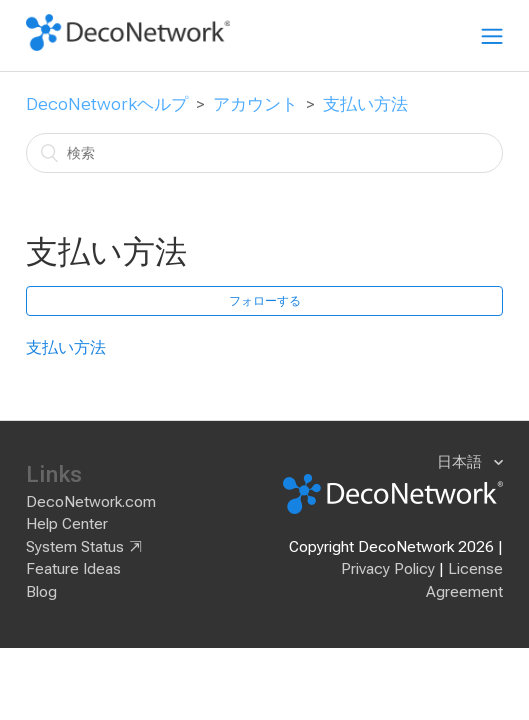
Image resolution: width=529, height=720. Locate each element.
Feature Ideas (73, 569)
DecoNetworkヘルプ (107, 104)
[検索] (264, 153)
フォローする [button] (265, 301)
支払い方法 (365, 104)
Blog (41, 592)
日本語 (461, 462)
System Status (75, 547)
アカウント (255, 104)
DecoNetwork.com (91, 502)
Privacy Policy (388, 569)
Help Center (67, 524)
